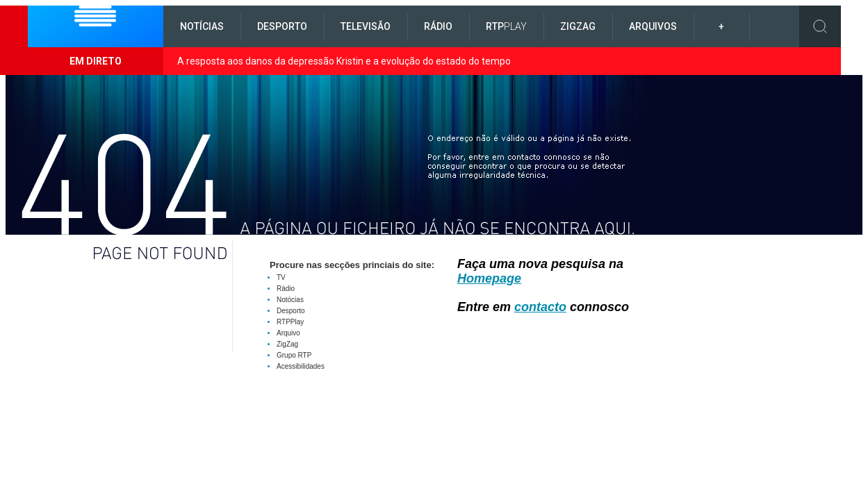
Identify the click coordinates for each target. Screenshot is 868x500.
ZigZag (578, 26)
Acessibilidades (301, 366)
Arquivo (288, 333)
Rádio (438, 26)
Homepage (489, 278)
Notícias (202, 26)
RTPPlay (290, 322)
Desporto (282, 26)
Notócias (290, 300)
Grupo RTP (294, 355)
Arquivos (653, 26)
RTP (506, 26)
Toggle (820, 26)
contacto (540, 307)
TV (281, 277)
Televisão (366, 26)
